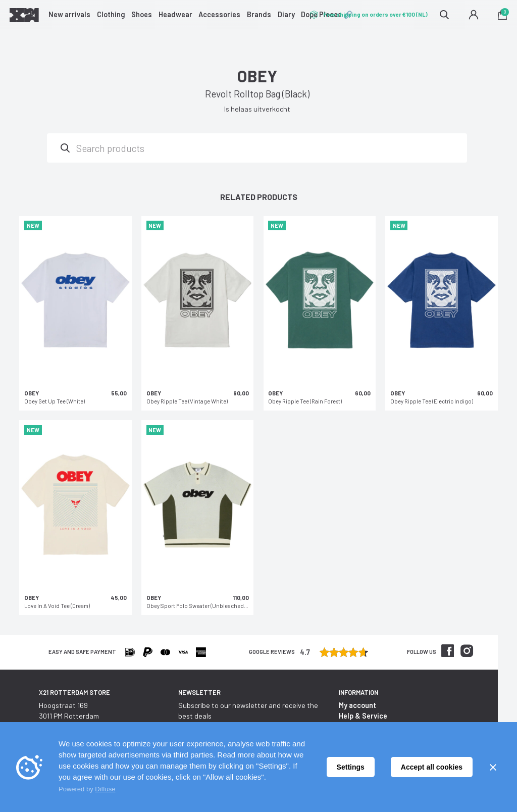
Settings (351, 767)
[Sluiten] (493, 767)
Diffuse (105, 789)
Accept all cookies (432, 767)
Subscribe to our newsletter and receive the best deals (248, 710)
